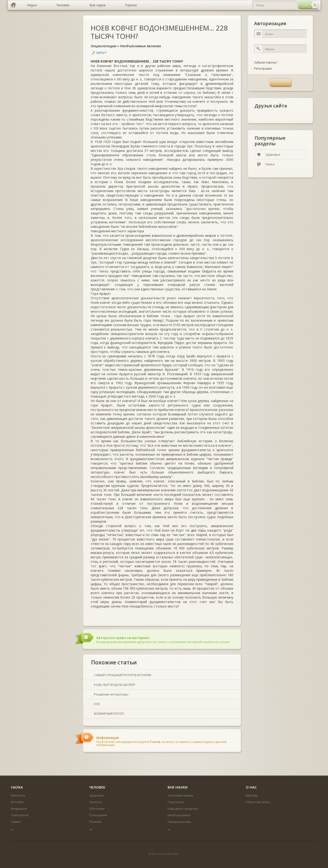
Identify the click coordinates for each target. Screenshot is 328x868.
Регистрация (263, 69)
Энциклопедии (103, 46)
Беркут (102, 53)
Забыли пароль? (266, 62)
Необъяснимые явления (140, 46)
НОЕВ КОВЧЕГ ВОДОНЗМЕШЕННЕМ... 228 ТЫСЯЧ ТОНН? (159, 32)
